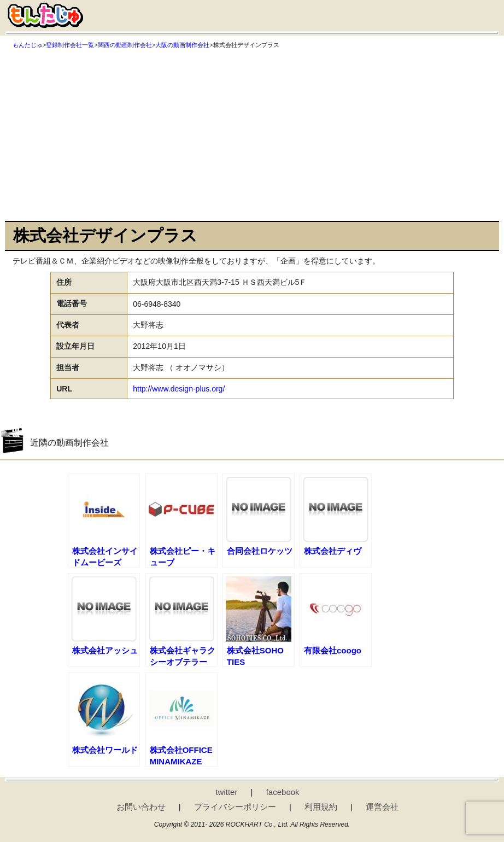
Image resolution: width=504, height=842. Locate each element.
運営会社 (382, 807)
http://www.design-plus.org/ (179, 389)
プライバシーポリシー (235, 807)
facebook (283, 792)
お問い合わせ (141, 807)
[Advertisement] (252, 133)
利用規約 (321, 807)
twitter (226, 792)
